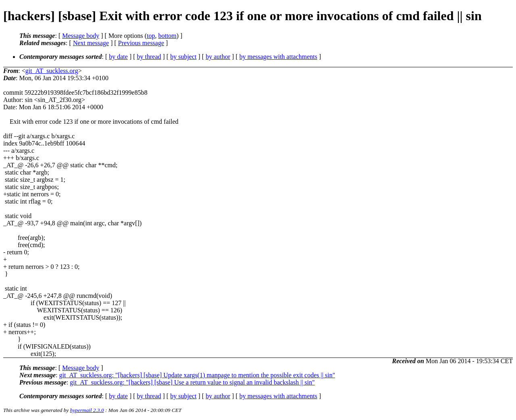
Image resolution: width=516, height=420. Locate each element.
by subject (183, 57)
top (151, 36)
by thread (149, 57)
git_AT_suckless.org (52, 71)
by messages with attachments (278, 57)
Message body (81, 36)
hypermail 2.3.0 (87, 410)
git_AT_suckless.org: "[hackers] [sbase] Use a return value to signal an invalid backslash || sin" (192, 382)
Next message (91, 43)
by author (218, 57)
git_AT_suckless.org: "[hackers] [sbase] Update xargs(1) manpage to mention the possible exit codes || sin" (197, 375)
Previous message (141, 43)
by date (118, 57)
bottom (167, 36)
